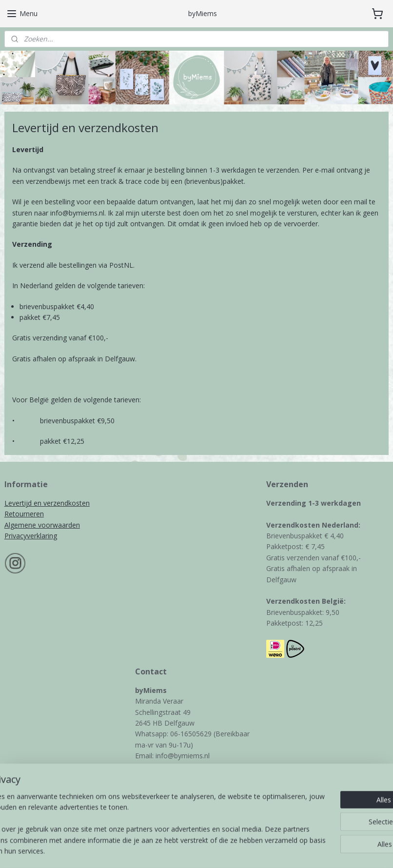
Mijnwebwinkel (296, 850)
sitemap (153, 850)
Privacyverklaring (31, 536)
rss (174, 850)
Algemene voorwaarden (42, 525)
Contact (147, 810)
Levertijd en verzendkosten (47, 503)
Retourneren (24, 514)
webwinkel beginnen (211, 850)
